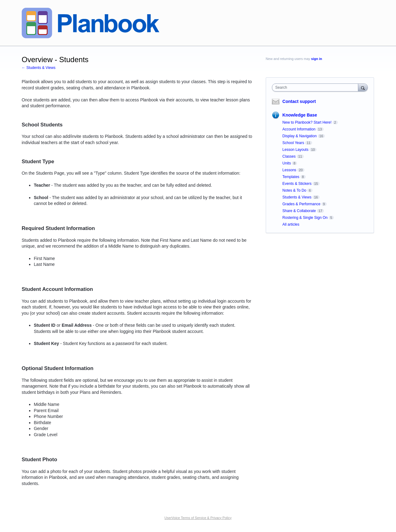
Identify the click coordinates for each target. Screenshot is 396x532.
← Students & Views (39, 68)
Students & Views (297, 197)
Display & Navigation (300, 136)
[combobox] (317, 87)
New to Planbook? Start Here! (307, 122)
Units (287, 163)
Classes (289, 156)
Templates (291, 177)
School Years (293, 143)
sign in (317, 59)
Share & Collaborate (299, 211)
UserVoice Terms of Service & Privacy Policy (198, 518)
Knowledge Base (300, 115)
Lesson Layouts (295, 150)
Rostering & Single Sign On (305, 218)
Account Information (299, 129)
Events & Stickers (297, 184)
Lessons (289, 170)
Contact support (299, 101)
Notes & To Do (294, 190)
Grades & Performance (301, 204)
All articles (291, 224)
